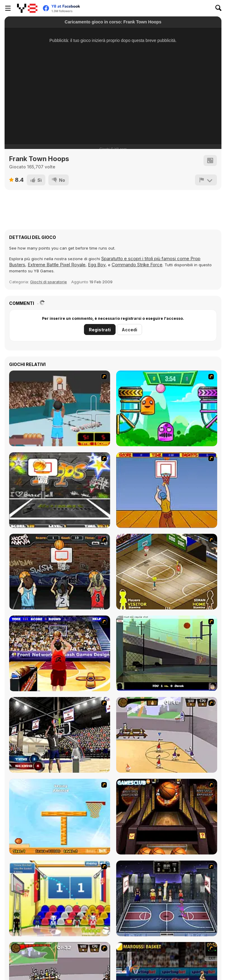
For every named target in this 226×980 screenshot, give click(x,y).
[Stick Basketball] (167, 735)
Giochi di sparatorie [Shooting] (49, 282)
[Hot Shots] (167, 490)
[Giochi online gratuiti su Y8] (27, 8)
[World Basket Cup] (167, 898)
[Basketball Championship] (167, 817)
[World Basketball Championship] (60, 898)
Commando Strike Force (137, 265)
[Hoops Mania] (60, 572)
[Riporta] (206, 180)
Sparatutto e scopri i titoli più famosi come (146, 259)
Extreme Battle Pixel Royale (57, 265)
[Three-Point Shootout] (60, 653)
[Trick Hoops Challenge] (167, 653)
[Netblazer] (60, 408)
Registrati (100, 330)
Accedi (129, 330)
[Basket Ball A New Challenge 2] (60, 817)
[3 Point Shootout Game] (60, 735)
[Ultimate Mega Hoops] (60, 490)
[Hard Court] (167, 572)
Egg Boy (97, 265)
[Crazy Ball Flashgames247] (167, 408)
